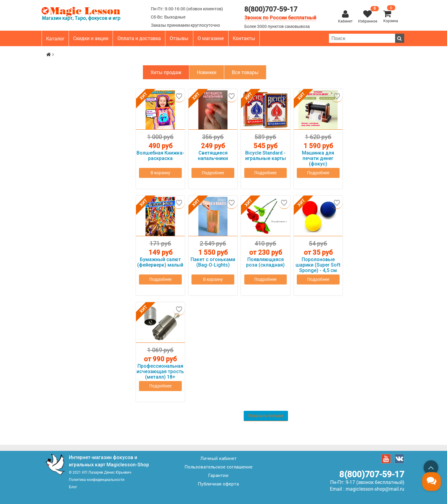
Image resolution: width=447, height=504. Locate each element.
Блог (73, 486)
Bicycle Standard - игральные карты (266, 156)
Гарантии (218, 475)
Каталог (55, 38)
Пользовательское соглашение (218, 466)
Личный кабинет (218, 458)
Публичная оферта (218, 483)
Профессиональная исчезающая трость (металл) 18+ (160, 372)
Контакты (244, 38)
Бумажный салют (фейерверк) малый (160, 262)
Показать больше (266, 415)
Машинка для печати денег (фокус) (318, 158)
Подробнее (213, 175)
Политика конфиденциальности (97, 479)
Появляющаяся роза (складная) (265, 262)
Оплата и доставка (139, 38)
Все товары (245, 72)
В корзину (160, 173)
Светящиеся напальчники (213, 156)
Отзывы (179, 38)
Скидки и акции (91, 38)
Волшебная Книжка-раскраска (160, 156)
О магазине (211, 38)
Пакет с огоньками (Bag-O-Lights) (213, 262)
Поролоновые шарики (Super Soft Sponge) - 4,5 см (318, 265)
